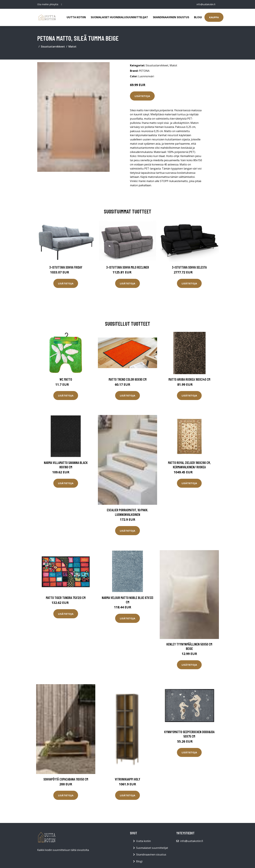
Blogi (198, 17)
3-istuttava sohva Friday (66, 267)
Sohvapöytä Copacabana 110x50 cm (66, 779)
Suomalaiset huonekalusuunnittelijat (119, 17)
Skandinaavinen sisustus (171, 17)
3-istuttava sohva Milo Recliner (128, 267)
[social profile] (62, 4)
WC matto (66, 379)
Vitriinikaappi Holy (127, 779)
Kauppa (214, 17)
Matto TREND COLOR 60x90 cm (128, 379)
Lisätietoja (142, 96)
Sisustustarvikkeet (53, 47)
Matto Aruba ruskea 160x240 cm (189, 379)
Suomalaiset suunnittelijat (152, 848)
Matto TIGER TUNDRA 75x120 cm (66, 598)
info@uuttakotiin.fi (206, 4)
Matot (72, 47)
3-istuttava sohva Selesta (189, 267)
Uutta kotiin (76, 17)
